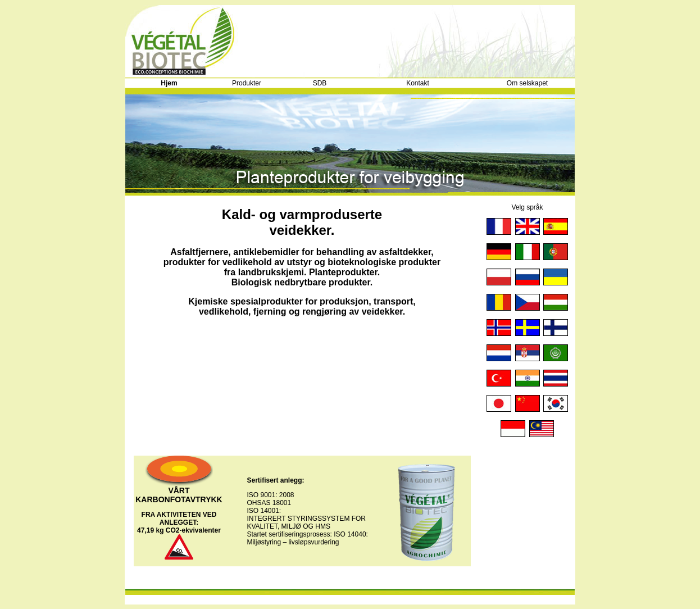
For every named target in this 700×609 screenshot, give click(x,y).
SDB (320, 83)
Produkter (247, 83)
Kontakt (418, 83)
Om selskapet (527, 83)
